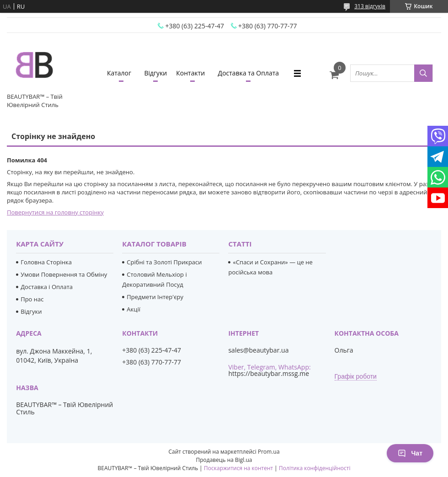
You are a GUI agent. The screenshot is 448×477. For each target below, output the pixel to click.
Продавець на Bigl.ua (224, 460)
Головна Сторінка (46, 262)
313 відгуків (370, 6)
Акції (133, 309)
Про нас (32, 299)
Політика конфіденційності (315, 468)
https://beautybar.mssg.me (269, 373)
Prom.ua (269, 452)
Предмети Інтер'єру (155, 297)
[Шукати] (423, 73)
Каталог (119, 73)
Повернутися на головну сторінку (55, 212)
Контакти (190, 73)
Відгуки (155, 73)
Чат (410, 453)
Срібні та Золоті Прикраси (164, 262)
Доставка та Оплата (249, 73)
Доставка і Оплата (47, 287)
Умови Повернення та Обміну (64, 274)
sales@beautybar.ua (258, 350)
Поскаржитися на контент (238, 468)
